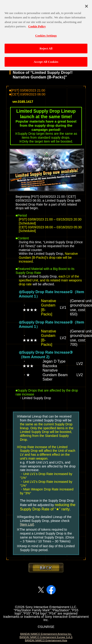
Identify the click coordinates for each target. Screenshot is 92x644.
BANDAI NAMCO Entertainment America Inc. (46, 634)
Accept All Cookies (46, 59)
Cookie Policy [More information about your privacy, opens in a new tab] (37, 24)
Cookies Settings (46, 33)
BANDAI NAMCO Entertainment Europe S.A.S (46, 637)
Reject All (46, 46)
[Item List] (27, 524)
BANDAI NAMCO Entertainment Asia (46, 640)
